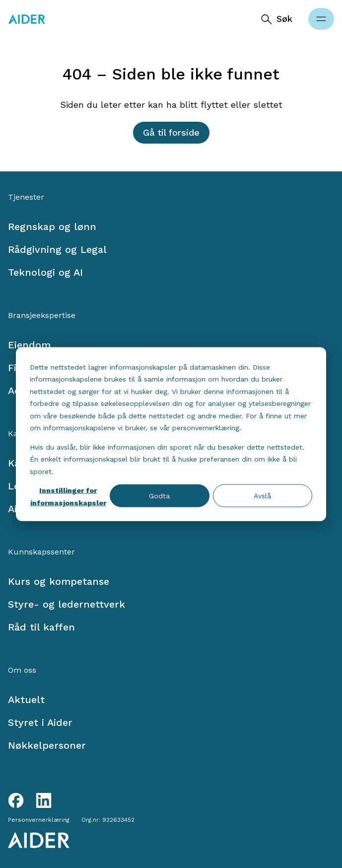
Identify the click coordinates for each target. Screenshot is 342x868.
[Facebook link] (16, 800)
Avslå (262, 496)
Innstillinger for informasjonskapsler (68, 497)
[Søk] (276, 19)
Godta (159, 496)
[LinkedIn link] (44, 800)
